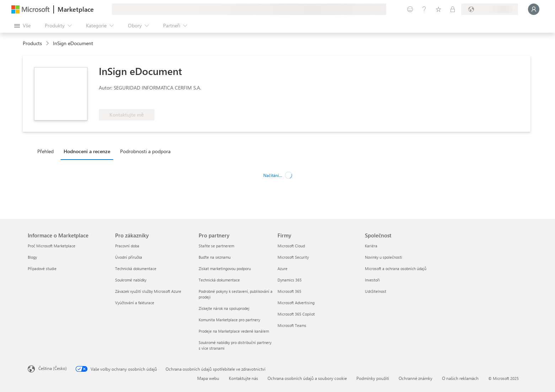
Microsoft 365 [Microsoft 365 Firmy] (289, 291)
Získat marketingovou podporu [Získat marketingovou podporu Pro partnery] (225, 269)
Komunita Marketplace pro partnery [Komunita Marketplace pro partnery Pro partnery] (229, 320)
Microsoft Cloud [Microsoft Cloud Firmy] (291, 246)
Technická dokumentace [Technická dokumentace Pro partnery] (219, 280)
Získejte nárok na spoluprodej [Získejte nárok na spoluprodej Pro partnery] (224, 308)
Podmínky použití (373, 378)
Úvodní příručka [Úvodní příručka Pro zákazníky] (129, 257)
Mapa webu (208, 378)
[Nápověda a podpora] (424, 9)
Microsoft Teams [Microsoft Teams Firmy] (292, 325)
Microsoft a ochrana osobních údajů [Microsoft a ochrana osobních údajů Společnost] (396, 269)
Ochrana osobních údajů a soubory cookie (307, 378)
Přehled (45, 151)
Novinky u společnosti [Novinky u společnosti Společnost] (384, 257)
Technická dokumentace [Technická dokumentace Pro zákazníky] (136, 269)
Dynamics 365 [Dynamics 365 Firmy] (290, 280)
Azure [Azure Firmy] (282, 269)
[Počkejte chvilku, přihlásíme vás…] (534, 9)
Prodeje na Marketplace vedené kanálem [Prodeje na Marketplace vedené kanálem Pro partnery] (234, 331)
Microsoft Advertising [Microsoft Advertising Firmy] (296, 303)
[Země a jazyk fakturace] (490, 9)
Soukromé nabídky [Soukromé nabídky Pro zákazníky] (131, 280)
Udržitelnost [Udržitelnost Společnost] (376, 291)
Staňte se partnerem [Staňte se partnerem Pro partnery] (216, 246)
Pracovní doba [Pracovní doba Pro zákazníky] (127, 246)
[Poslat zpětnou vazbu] (410, 9)
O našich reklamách (460, 378)
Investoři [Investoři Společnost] (372, 280)
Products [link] (32, 43)
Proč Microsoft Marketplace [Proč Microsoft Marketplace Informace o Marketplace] (52, 246)
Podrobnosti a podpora (145, 151)
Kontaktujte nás (243, 378)
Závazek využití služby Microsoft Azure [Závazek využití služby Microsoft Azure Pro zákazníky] (148, 291)
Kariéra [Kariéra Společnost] (371, 246)
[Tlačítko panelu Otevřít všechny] (22, 26)
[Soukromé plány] (453, 9)
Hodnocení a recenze (87, 151)
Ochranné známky (416, 378)
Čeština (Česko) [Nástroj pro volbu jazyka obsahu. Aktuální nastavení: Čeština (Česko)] (53, 368)
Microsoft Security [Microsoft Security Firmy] (293, 257)
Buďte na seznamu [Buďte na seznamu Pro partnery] (215, 257)
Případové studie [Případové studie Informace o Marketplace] (42, 269)
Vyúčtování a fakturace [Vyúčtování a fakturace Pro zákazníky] (135, 303)
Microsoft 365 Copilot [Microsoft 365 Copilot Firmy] (296, 314)
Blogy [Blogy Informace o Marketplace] (32, 257)
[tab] (47, 151)
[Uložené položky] (438, 9)
